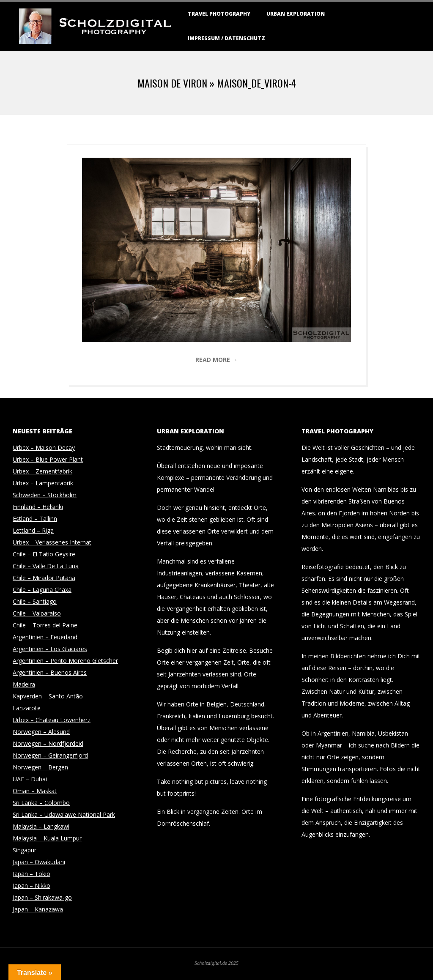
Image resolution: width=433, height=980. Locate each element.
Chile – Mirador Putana (44, 578)
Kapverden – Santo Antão (48, 696)
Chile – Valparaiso (37, 613)
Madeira (24, 684)
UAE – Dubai (30, 779)
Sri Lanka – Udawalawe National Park (64, 814)
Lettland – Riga (33, 530)
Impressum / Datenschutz (226, 38)
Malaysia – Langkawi (41, 826)
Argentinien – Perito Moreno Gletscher (65, 661)
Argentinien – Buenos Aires (50, 672)
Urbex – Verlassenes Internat (52, 542)
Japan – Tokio (32, 874)
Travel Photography (219, 14)
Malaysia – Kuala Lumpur (47, 838)
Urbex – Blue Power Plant (48, 459)
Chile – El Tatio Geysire (44, 554)
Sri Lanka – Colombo (41, 803)
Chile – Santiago (35, 601)
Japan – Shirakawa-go (42, 897)
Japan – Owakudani (39, 862)
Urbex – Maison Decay (44, 448)
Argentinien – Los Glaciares (50, 649)
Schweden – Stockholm (45, 495)
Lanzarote (27, 708)
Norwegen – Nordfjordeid (48, 743)
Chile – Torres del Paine (45, 625)
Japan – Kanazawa (38, 909)
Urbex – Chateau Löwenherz (52, 720)
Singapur (25, 850)
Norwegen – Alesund (41, 732)
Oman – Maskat (35, 791)
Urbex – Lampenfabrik (43, 483)
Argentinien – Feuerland (45, 637)
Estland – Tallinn (35, 519)
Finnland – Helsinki (38, 507)
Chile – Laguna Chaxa (42, 590)
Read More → (216, 360)
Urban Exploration (296, 14)
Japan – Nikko (32, 886)
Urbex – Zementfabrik (42, 471)
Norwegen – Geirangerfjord (50, 755)
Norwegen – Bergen (40, 767)
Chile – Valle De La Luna (46, 566)
